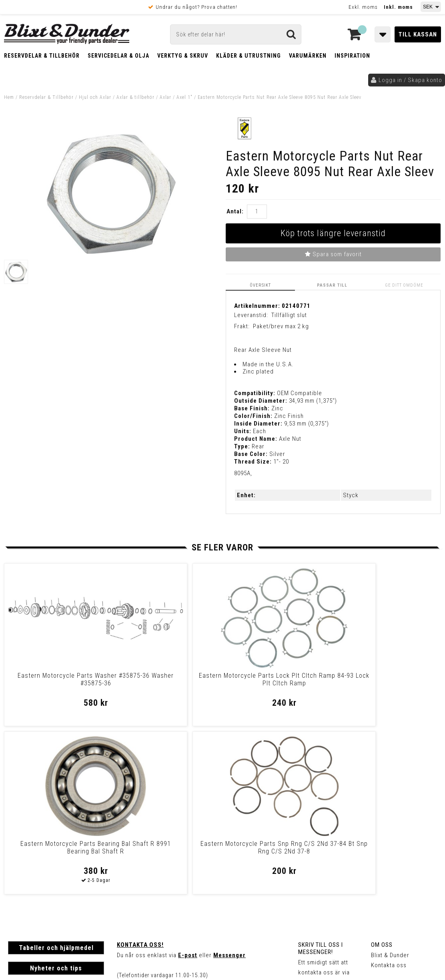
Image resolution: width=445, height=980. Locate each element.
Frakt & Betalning (31, 868)
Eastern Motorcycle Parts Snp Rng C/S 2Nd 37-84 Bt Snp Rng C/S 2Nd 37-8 (388, 683)
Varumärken (308, 56)
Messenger (230, 787)
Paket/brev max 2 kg (281, 326)
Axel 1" (184, 97)
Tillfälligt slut (289, 315)
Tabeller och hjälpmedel (56, 779)
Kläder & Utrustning (249, 56)
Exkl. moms (363, 7)
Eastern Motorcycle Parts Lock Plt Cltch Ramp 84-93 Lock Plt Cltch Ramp (167, 683)
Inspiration (352, 56)
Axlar (165, 97)
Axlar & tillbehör (135, 97)
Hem (9, 97)
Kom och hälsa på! (143, 827)
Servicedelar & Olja (118, 56)
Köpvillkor (22, 877)
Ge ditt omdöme (406, 285)
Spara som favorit (333, 254)
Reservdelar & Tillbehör (42, 56)
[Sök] (236, 34)
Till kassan (418, 34)
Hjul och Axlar (95, 97)
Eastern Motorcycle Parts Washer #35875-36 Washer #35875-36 (57, 683)
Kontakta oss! (140, 776)
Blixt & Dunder (390, 787)
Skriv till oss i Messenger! (321, 780)
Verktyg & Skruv (183, 56)
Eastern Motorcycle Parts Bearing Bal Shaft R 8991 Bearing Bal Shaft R (278, 683)
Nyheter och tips (56, 800)
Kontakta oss (389, 797)
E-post (188, 787)
